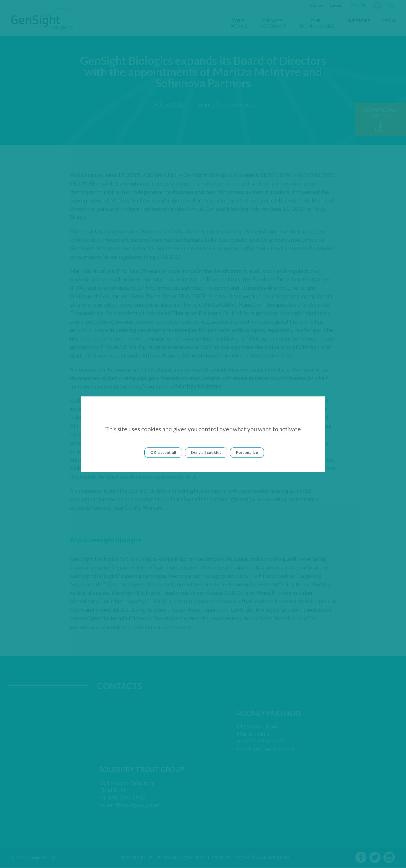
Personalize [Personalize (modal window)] (247, 452)
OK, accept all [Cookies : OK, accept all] (163, 452)
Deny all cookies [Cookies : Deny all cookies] (206, 452)
